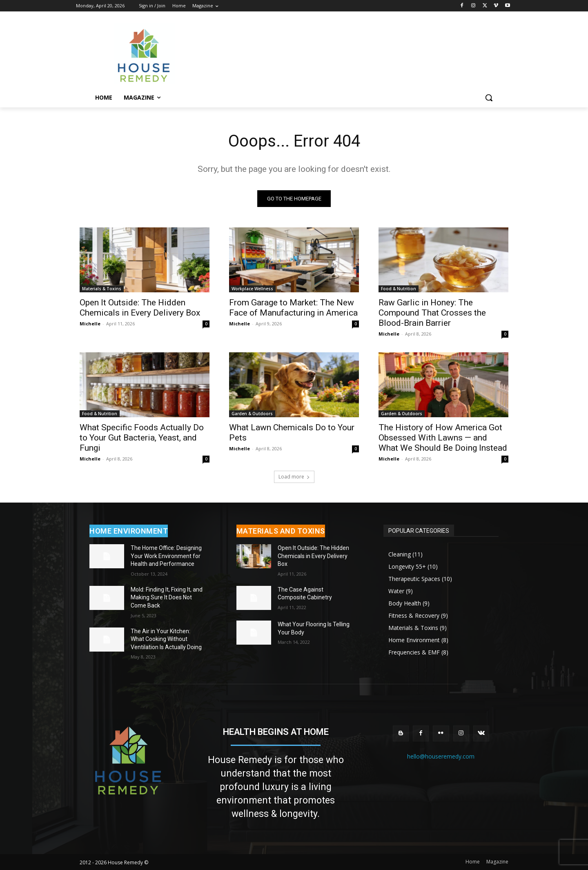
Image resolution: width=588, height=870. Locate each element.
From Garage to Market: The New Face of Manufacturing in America (293, 308)
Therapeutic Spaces (414, 579)
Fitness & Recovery (414, 615)
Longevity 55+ (407, 566)
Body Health (405, 603)
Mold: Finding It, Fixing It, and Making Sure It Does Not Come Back (167, 597)
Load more (294, 477)
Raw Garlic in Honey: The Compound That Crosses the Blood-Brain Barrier (432, 313)
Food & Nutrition (399, 289)
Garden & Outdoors (252, 414)
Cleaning (400, 554)
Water (396, 591)
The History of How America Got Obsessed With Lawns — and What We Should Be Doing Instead (443, 438)
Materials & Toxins (102, 289)
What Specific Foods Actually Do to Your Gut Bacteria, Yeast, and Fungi (142, 438)
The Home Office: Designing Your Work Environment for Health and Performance (166, 556)
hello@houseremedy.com (441, 756)
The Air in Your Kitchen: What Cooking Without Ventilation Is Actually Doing (166, 639)
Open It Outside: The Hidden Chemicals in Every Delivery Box (140, 308)
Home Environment (414, 640)
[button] (489, 98)
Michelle (90, 324)
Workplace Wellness (252, 289)
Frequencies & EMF (414, 652)
